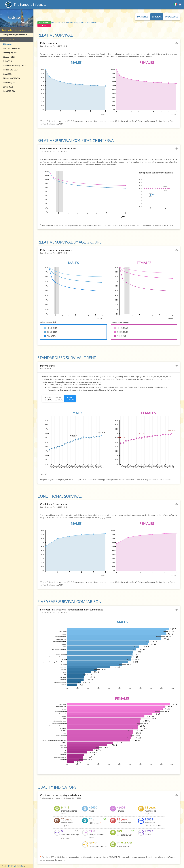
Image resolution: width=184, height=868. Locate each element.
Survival (157, 17)
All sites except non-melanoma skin (81, 22)
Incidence (143, 17)
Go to (44, 25)
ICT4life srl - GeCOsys (16, 866)
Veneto (54, 22)
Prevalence (172, 17)
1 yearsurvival (48, 399)
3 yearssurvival (59, 399)
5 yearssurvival (70, 399)
